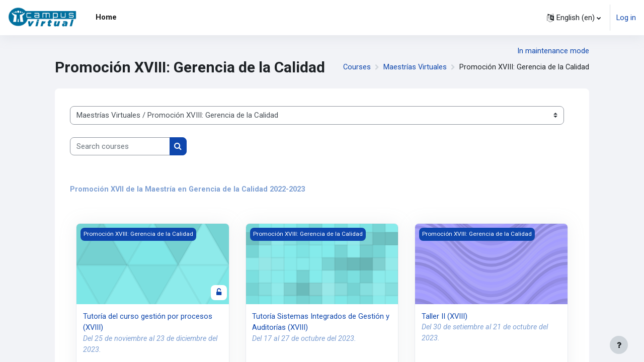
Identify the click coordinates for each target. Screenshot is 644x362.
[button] (573, 18)
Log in (626, 18)
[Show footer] (619, 345)
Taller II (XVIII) (445, 317)
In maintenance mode (553, 51)
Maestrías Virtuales (414, 67)
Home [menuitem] (106, 17)
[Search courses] (120, 147)
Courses (355, 67)
